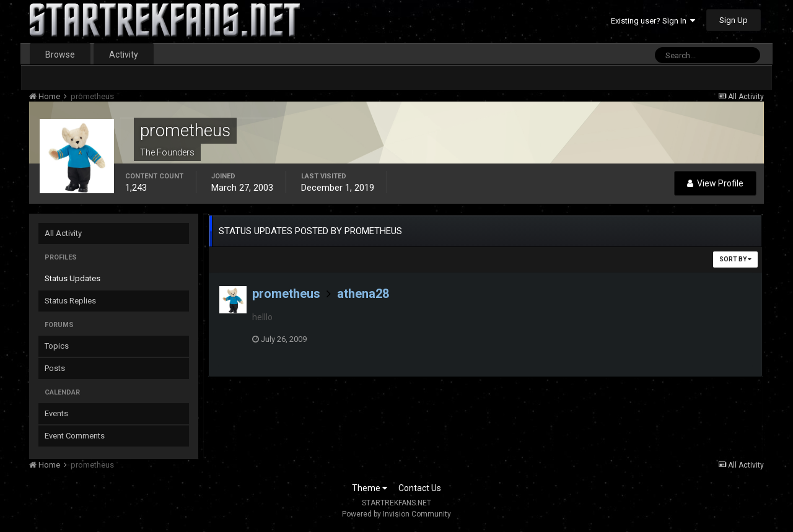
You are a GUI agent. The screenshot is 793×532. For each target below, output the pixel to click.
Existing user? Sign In (653, 21)
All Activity (63, 233)
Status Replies (70, 301)
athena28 (363, 294)
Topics (57, 346)
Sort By (735, 259)
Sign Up (734, 20)
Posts (55, 368)
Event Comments (75, 436)
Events (56, 413)
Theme (370, 488)
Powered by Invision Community (396, 514)
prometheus (286, 294)
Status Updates (72, 278)
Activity (124, 55)
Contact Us (420, 488)
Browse (60, 55)
